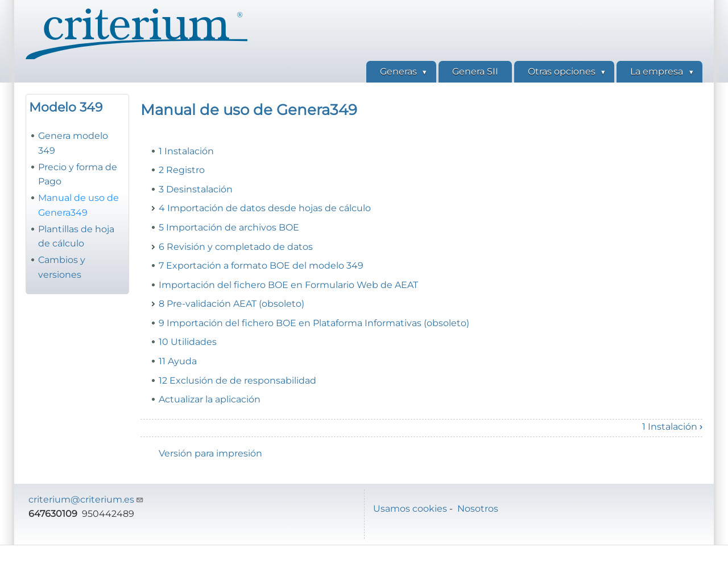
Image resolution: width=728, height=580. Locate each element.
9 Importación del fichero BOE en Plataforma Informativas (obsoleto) (314, 323)
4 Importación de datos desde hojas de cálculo (265, 208)
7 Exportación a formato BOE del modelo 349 (261, 266)
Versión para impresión (210, 453)
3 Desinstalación (196, 189)
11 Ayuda (178, 361)
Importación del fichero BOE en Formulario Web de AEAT (288, 285)
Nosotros (478, 509)
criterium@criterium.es (86, 499)
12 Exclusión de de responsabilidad (237, 381)
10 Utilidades (188, 342)
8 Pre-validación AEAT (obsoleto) (231, 304)
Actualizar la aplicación (210, 399)
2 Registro (182, 170)
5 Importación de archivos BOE (229, 227)
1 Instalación (186, 151)
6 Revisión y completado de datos (236, 247)
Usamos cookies (410, 509)
